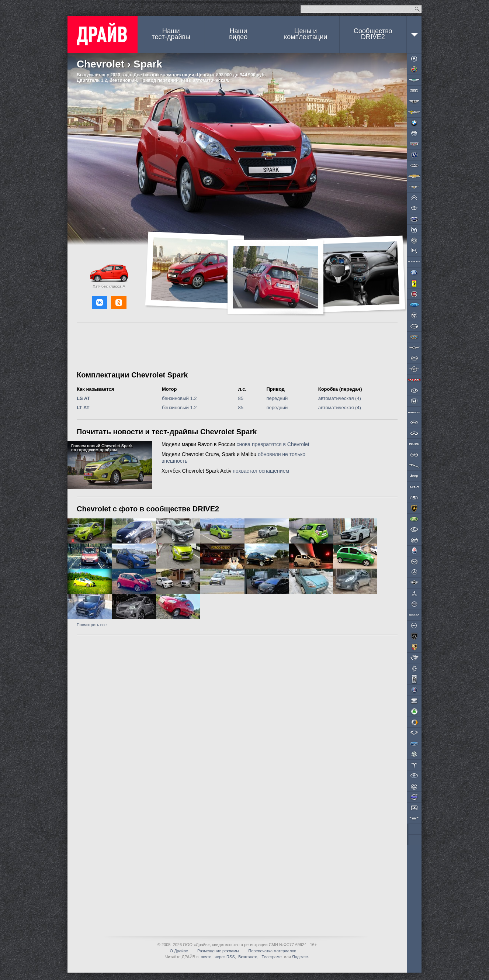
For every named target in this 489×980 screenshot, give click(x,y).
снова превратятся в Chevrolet (273, 444)
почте (206, 957)
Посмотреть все (92, 625)
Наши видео (238, 34)
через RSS (225, 957)
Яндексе (300, 957)
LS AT (83, 398)
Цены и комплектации (306, 34)
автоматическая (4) (340, 398)
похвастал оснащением (261, 471)
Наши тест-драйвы (171, 34)
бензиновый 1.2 (179, 398)
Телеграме (271, 957)
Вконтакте (248, 957)
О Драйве (179, 951)
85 (241, 398)
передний (277, 398)
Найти (417, 9)
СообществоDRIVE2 (373, 34)
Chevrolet (100, 64)
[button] (100, 303)
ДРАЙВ (103, 35)
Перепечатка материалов (272, 951)
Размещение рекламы (218, 951)
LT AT (83, 408)
